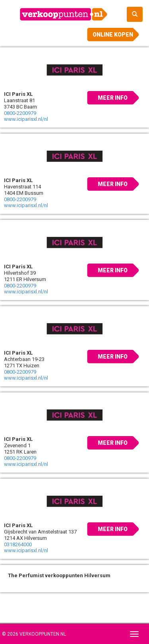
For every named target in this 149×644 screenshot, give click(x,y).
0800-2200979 (20, 113)
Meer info (113, 98)
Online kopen (113, 35)
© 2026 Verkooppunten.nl (34, 634)
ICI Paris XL (18, 94)
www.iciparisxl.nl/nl (26, 119)
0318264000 (18, 544)
